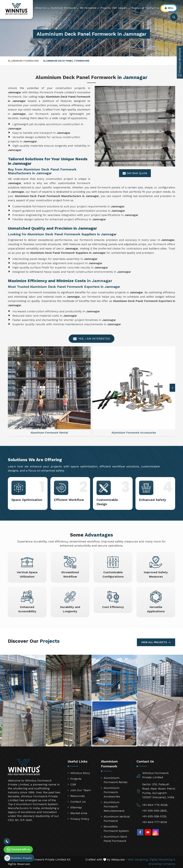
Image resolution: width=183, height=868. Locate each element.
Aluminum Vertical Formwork (117, 819)
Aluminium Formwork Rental (116, 780)
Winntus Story (80, 773)
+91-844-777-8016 (155, 822)
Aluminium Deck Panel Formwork (115, 839)
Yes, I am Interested (91, 339)
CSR (114, 8)
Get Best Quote (135, 173)
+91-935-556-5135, (155, 816)
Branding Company (162, 864)
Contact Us (153, 8)
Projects (106, 8)
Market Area (79, 813)
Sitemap (76, 807)
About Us (42, 8)
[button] (172, 388)
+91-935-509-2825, (155, 811)
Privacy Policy (80, 819)
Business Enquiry (18, 858)
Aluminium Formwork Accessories (112, 792)
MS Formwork (90, 8)
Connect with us (18, 849)
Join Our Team (81, 790)
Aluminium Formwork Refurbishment (114, 806)
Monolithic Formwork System (116, 829)
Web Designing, (138, 859)
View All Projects (156, 642)
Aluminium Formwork (65, 8)
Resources (138, 8)
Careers (124, 8)
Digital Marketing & (162, 859)
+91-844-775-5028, (155, 805)
